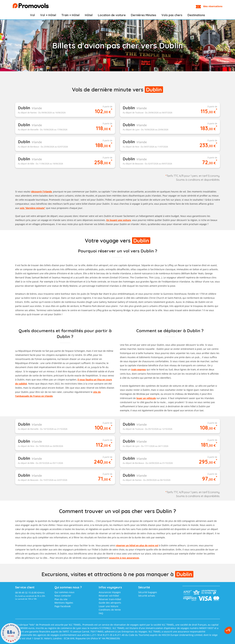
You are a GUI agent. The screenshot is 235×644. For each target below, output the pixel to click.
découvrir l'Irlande (42, 192)
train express (139, 369)
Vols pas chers (172, 15)
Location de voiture (112, 15)
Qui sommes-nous (64, 592)
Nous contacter (63, 596)
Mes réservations (213, 6)
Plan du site (61, 599)
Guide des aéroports (110, 603)
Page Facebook (63, 606)
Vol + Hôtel (48, 15)
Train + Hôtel (70, 15)
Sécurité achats (147, 596)
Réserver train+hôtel (110, 599)
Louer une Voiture (109, 606)
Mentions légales (64, 603)
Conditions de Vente (110, 610)
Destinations (196, 15)
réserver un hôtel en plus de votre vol (137, 545)
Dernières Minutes (144, 15)
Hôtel (89, 15)
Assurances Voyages (110, 592)
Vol (32, 15)
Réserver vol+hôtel (109, 596)
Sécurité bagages (148, 592)
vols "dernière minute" (33, 208)
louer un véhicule (146, 398)
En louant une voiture (119, 220)
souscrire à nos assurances (124, 558)
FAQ (101, 613)
